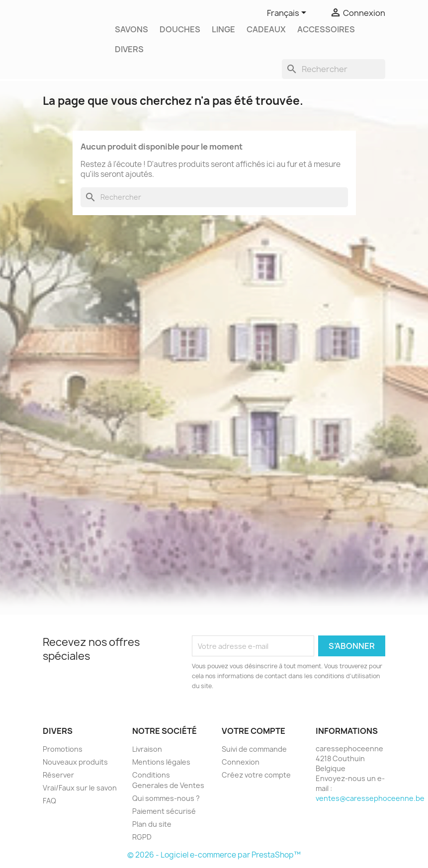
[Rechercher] (334, 69)
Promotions (63, 749)
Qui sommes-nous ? (166, 798)
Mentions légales (161, 762)
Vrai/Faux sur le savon (80, 788)
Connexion (241, 762)
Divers (129, 49)
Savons (131, 29)
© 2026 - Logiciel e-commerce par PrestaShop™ (214, 855)
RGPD (142, 837)
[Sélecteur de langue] (288, 13)
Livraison (147, 749)
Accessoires (326, 29)
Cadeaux (266, 29)
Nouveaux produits (75, 762)
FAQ (49, 801)
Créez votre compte (256, 775)
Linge (223, 29)
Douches (180, 29)
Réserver (58, 775)
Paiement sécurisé (164, 811)
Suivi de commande (254, 749)
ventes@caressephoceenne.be (370, 798)
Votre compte (254, 731)
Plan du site (152, 824)
